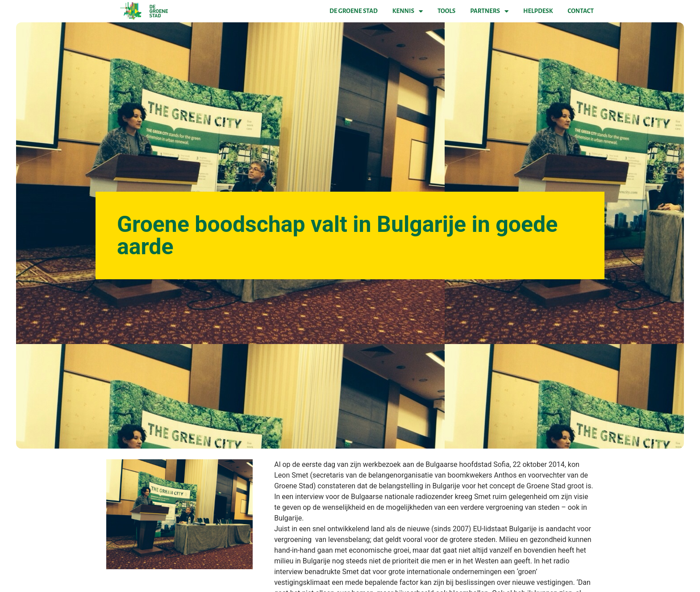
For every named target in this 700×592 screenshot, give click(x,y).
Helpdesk (538, 11)
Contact (581, 11)
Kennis (408, 11)
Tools (446, 11)
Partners (489, 11)
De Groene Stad (354, 11)
